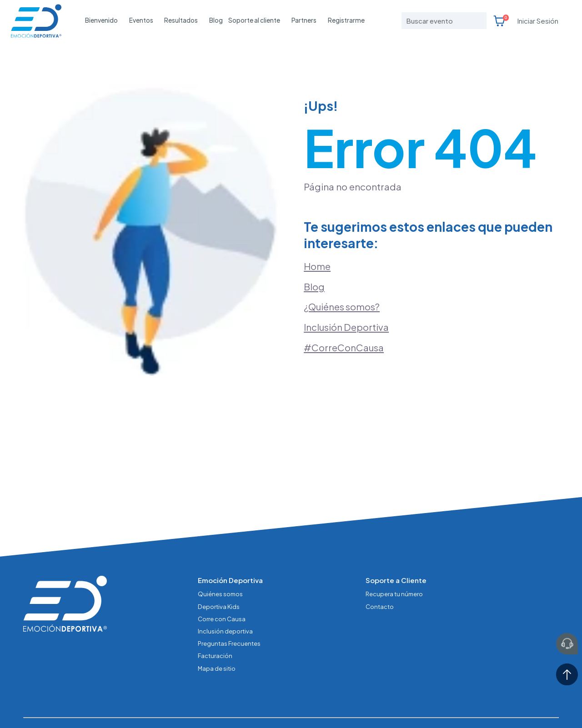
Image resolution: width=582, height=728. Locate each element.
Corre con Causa (222, 592)
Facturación (215, 628)
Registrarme (346, 20)
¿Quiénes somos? (342, 294)
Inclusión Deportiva (347, 315)
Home (317, 253)
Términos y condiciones (270, 706)
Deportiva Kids (219, 581)
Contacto (380, 581)
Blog (216, 20)
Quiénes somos (220, 568)
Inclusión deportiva (225, 604)
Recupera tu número (394, 568)
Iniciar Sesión (538, 21)
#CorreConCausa (344, 335)
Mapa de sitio (217, 641)
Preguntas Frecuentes (229, 616)
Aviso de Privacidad (198, 706)
